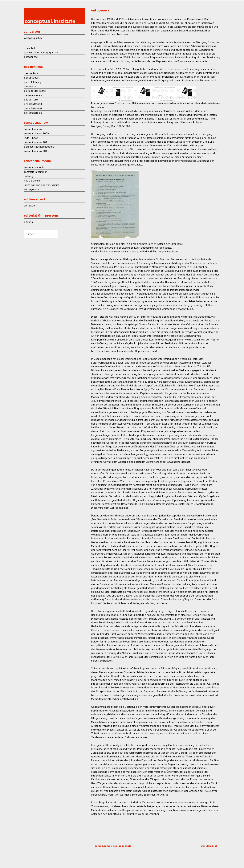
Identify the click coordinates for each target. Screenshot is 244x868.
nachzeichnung (32, 181)
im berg (28, 176)
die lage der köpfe (35, 91)
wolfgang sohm (33, 38)
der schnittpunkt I (34, 104)
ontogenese (31, 57)
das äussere (31, 100)
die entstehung (33, 82)
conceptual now (33, 129)
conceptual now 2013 (36, 151)
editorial (29, 222)
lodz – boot (31, 138)
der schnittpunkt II (34, 108)
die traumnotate (33, 95)
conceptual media (34, 167)
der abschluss (32, 78)
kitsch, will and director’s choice (42, 185)
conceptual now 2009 (36, 133)
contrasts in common (36, 172)
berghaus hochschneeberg (39, 147)
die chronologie (33, 113)
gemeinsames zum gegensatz (111, 846)
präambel (30, 48)
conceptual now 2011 (36, 142)
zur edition (30, 206)
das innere (30, 86)
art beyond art (32, 189)
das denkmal (211, 846)
